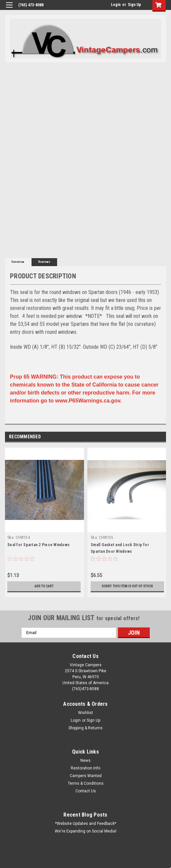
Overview (18, 262)
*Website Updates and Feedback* (86, 824)
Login (116, 5)
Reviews (44, 262)
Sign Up (134, 5)
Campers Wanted (86, 776)
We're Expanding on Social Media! (86, 831)
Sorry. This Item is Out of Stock (127, 586)
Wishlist (85, 713)
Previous (153, 437)
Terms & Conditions (86, 783)
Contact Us (86, 791)
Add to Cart (44, 586)
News (85, 760)
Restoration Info (85, 768)
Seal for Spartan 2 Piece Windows (38, 545)
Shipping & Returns (85, 728)
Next (162, 437)
